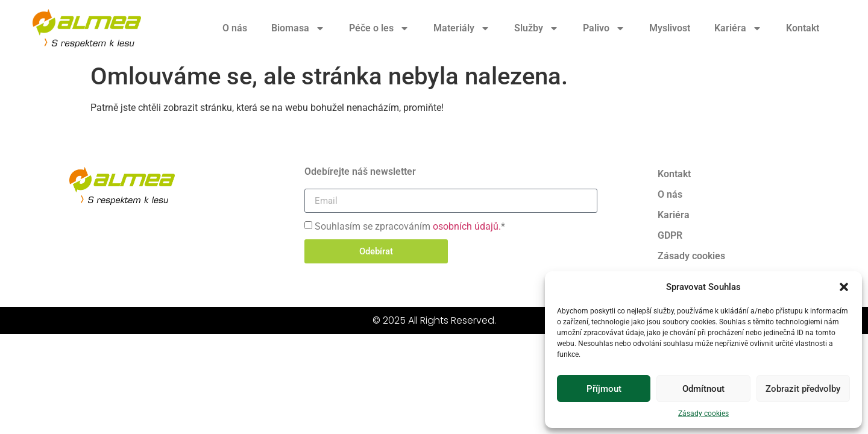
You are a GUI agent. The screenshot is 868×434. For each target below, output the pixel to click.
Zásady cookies (703, 414)
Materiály (462, 28)
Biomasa (298, 28)
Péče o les (379, 28)
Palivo (604, 28)
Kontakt (803, 28)
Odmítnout (703, 389)
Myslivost (670, 28)
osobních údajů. (467, 226)
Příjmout (604, 389)
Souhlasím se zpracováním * (410, 226)
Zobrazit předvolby (803, 389)
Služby (536, 28)
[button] (844, 287)
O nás (235, 28)
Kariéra (738, 28)
